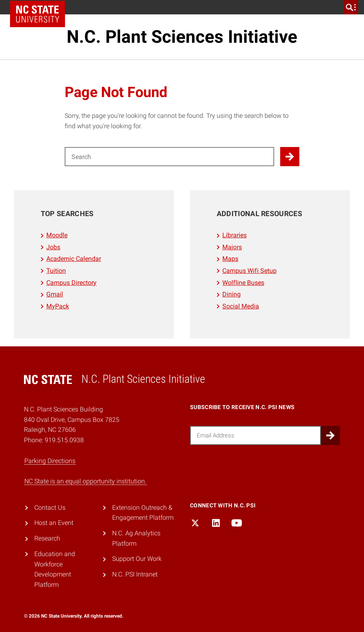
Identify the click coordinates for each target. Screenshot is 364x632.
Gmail (55, 294)
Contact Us (50, 508)
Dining (231, 294)
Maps (230, 259)
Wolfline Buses (243, 283)
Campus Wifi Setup (249, 271)
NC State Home (38, 14)
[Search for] (169, 157)
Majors (232, 247)
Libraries (234, 235)
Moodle (57, 235)
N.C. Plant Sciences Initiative (182, 37)
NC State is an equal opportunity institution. (85, 481)
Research (47, 538)
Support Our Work (137, 559)
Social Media (241, 306)
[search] (351, 7)
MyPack (58, 306)
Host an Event (54, 523)
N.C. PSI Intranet (135, 574)
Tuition (56, 271)
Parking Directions (50, 461)
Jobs (53, 247)
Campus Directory (71, 283)
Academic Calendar (74, 259)
